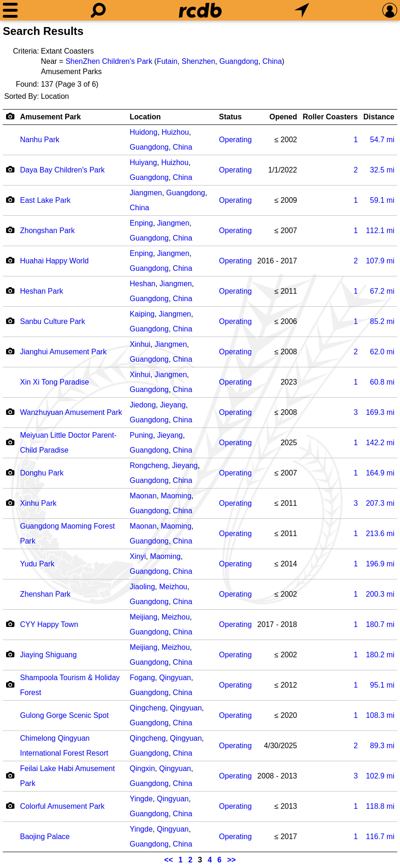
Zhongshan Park (47, 231)
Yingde (141, 799)
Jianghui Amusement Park (63, 352)
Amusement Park (51, 117)
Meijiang (144, 617)
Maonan (143, 496)
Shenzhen (198, 61)
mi (382, 140)
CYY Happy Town (49, 624)
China (272, 61)
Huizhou (175, 132)
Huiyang (144, 162)
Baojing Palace (45, 837)
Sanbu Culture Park (53, 321)
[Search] (98, 10)
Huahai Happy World (54, 261)
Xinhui (140, 344)
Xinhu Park (38, 503)
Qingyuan (175, 678)
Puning (142, 435)
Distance (379, 117)
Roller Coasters (330, 117)
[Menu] (10, 10)
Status (230, 117)
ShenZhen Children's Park (109, 61)
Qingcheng (148, 708)
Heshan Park (42, 291)
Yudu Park (37, 564)
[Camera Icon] (10, 169)
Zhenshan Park (45, 594)
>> (232, 860)
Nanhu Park (40, 140)
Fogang (142, 678)
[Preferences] (390, 10)
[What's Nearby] (302, 10)
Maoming (176, 496)
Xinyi (138, 556)
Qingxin (142, 768)
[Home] (200, 10)
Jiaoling (142, 587)
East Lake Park (45, 200)
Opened (283, 117)
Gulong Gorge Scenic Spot (64, 715)
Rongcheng (149, 465)
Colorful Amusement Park (62, 806)
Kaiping (142, 314)
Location (146, 117)
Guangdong (239, 61)
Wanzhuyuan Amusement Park (71, 412)
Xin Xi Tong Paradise (54, 382)
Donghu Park (42, 473)
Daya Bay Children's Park (62, 170)
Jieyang (173, 405)
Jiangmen (146, 193)
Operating (235, 140)
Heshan (143, 284)
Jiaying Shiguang (48, 655)
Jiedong (143, 405)
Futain (167, 61)
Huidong (144, 132)
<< (169, 860)
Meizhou (173, 587)
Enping (142, 223)
